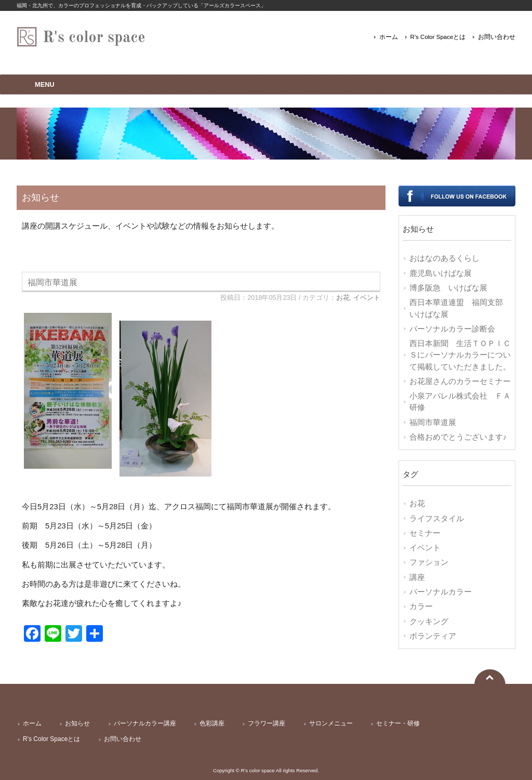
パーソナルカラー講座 (145, 723)
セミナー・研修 (398, 723)
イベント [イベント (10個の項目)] (425, 548)
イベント (367, 298)
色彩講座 (212, 723)
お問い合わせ (497, 37)
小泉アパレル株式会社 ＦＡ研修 (460, 402)
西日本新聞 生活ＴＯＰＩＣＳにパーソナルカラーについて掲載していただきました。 (460, 355)
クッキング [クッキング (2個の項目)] (429, 622)
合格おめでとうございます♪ (458, 437)
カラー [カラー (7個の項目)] (421, 606)
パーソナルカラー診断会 (452, 329)
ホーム (389, 37)
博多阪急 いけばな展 (448, 288)
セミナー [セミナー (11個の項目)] (425, 533)
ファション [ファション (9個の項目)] (429, 562)
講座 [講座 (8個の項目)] (417, 577)
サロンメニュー (331, 723)
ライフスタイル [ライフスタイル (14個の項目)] (437, 519)
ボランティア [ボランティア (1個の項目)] (433, 636)
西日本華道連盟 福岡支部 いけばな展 (460, 308)
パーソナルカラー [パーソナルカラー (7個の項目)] (441, 592)
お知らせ (77, 723)
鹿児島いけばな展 (441, 273)
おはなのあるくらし (444, 258)
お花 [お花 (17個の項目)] (417, 504)
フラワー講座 (267, 723)
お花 (343, 298)
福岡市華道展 (52, 282)
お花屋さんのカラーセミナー (460, 381)
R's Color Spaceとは (438, 37)
